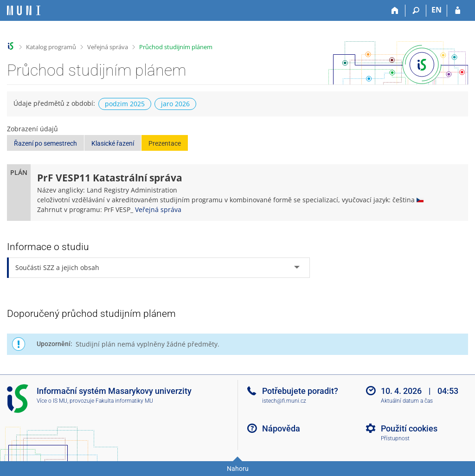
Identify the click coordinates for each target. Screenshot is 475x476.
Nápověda (281, 428)
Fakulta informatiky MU (124, 401)
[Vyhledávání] (416, 11)
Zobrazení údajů (32, 129)
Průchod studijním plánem (176, 47)
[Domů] (395, 11)
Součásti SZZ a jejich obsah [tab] (57, 267)
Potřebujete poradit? (300, 391)
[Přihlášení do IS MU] (458, 11)
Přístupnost (395, 438)
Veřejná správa (108, 47)
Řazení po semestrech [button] (45, 143)
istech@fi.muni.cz (284, 401)
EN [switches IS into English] (436, 10)
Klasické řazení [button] (113, 143)
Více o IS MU (52, 401)
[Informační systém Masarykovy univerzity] (24, 10)
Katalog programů (51, 47)
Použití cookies (409, 428)
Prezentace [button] (165, 143)
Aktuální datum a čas (407, 401)
